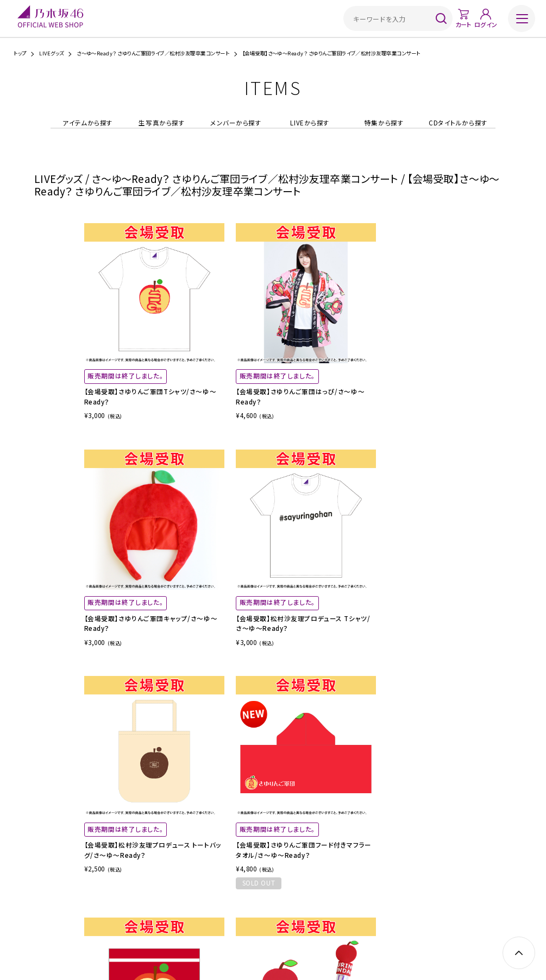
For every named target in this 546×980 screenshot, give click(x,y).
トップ (20, 53)
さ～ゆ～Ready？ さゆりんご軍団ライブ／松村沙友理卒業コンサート (153, 53)
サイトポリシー (352, 916)
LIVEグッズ (51, 53)
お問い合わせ (393, 916)
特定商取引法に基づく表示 (240, 916)
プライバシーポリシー (303, 916)
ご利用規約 (188, 916)
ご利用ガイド (152, 916)
